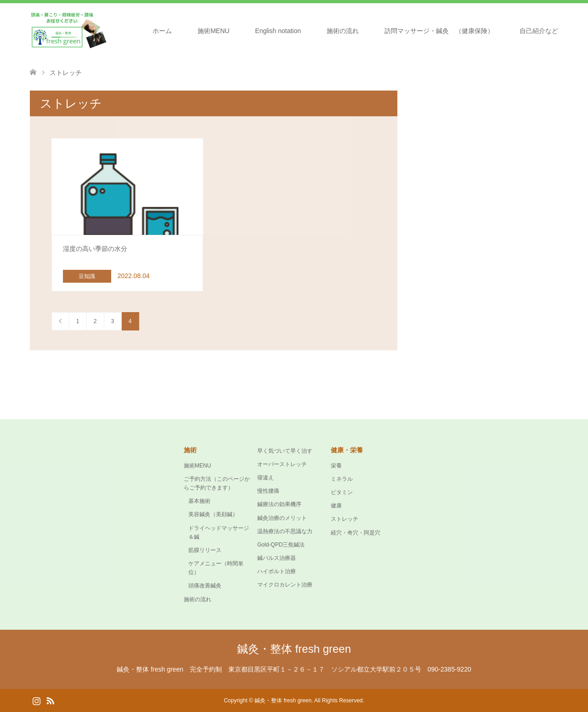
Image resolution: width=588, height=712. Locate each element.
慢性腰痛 (268, 491)
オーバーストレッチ (282, 464)
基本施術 (199, 501)
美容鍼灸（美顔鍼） (213, 514)
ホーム (162, 31)
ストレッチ (345, 519)
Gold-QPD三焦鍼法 (281, 545)
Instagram (36, 700)
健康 (336, 506)
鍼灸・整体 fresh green (294, 649)
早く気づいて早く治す (285, 451)
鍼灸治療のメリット (282, 518)
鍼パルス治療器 (277, 558)
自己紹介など (539, 31)
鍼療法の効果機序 (279, 504)
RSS (50, 700)
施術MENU (213, 31)
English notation (278, 31)
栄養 (336, 466)
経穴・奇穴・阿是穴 (356, 533)
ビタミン (342, 492)
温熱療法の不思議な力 (285, 531)
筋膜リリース (205, 550)
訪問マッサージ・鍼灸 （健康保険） (439, 31)
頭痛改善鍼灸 (205, 586)
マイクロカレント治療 (285, 585)
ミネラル (342, 479)
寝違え (266, 478)
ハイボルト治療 (277, 571)
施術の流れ (343, 31)
